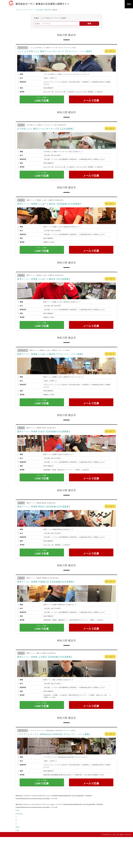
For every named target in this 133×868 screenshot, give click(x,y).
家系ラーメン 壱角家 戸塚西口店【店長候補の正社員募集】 (46, 603)
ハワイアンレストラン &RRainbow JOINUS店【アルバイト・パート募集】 (54, 762)
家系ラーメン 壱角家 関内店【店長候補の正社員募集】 (44, 525)
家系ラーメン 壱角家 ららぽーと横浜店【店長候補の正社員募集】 (49, 210)
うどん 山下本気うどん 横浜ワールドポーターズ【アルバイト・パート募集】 (55, 51)
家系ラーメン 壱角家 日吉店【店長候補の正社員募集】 (44, 447)
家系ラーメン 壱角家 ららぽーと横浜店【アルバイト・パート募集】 (51, 367)
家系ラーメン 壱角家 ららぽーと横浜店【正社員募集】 (44, 288)
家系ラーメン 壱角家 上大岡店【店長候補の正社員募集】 (45, 682)
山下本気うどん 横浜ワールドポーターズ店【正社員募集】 (46, 132)
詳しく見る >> (110, 51)
